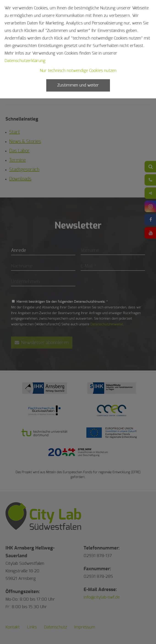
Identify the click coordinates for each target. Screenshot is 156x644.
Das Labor (19, 151)
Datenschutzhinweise (107, 324)
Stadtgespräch (24, 170)
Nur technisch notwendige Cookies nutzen (78, 71)
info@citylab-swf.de (102, 597)
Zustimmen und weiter (78, 85)
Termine (18, 160)
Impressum (85, 627)
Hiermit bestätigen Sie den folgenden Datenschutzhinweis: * (62, 302)
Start (15, 132)
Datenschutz (55, 627)
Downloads (20, 179)
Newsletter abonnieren (42, 343)
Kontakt (13, 627)
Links (32, 627)
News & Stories (25, 142)
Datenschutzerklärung (25, 61)
